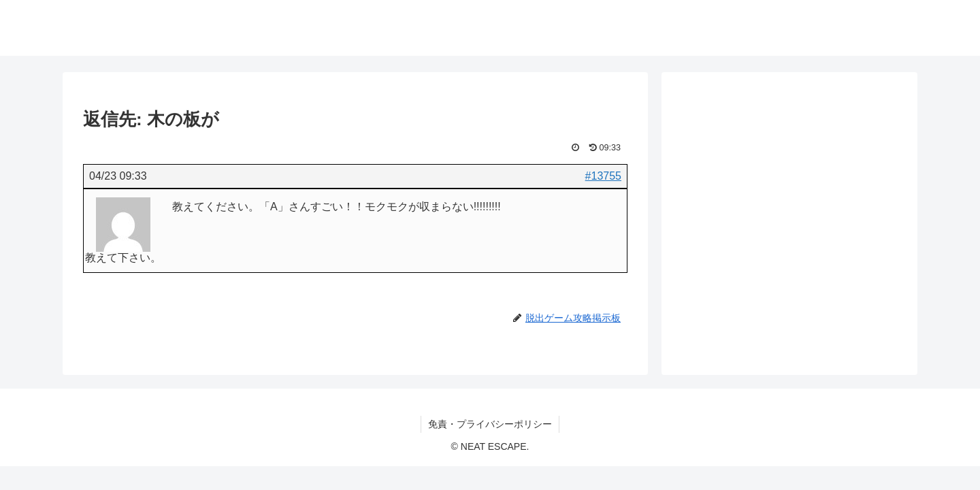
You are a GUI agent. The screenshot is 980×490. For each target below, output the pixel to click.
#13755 (603, 176)
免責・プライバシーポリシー (490, 424)
